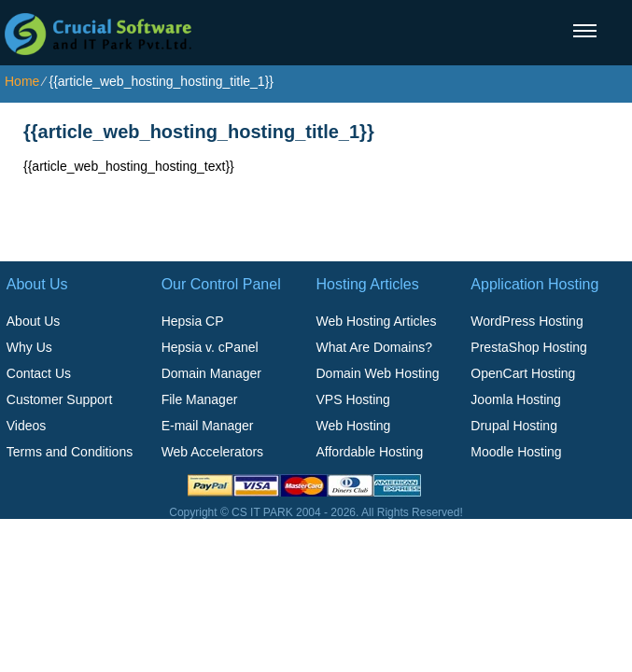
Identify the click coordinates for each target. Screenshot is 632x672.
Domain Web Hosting (377, 373)
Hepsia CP (193, 321)
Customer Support (60, 399)
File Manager (200, 399)
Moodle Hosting (516, 452)
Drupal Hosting (514, 426)
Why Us (29, 347)
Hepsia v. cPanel (210, 347)
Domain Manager (211, 373)
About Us (34, 321)
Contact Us (39, 373)
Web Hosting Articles (376, 321)
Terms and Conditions (70, 452)
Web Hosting (353, 426)
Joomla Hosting (516, 399)
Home (22, 81)
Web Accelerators (212, 452)
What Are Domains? (374, 347)
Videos (27, 426)
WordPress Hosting (527, 321)
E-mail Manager (208, 426)
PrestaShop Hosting (529, 347)
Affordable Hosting (369, 452)
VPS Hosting (352, 399)
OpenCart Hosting (523, 373)
